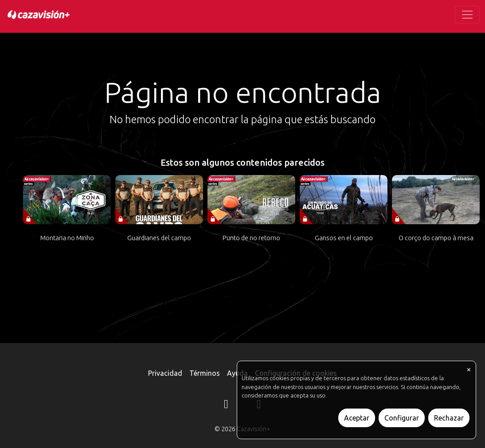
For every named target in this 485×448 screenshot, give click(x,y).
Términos (205, 373)
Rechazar (449, 418)
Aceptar (357, 418)
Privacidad (165, 373)
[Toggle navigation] (467, 15)
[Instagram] (226, 405)
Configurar (402, 418)
